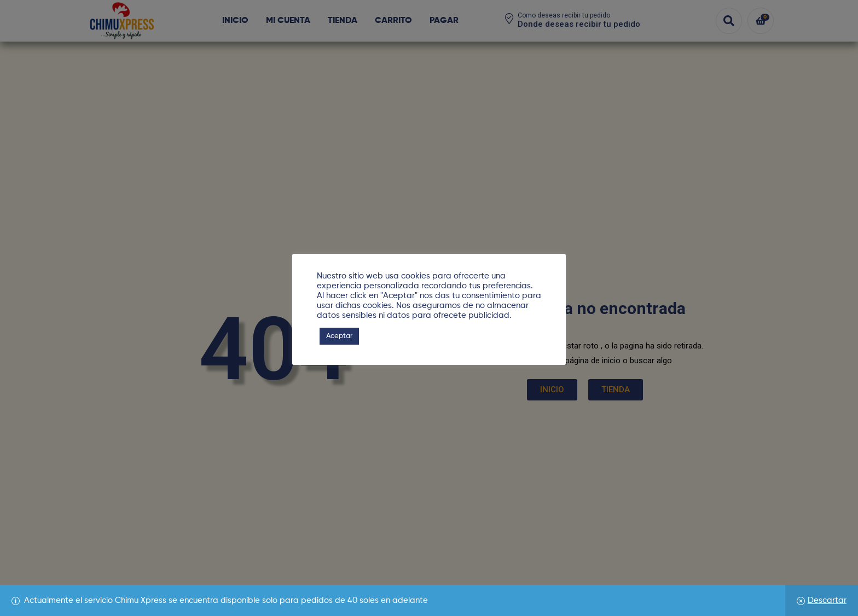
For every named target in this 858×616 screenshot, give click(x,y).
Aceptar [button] (339, 336)
